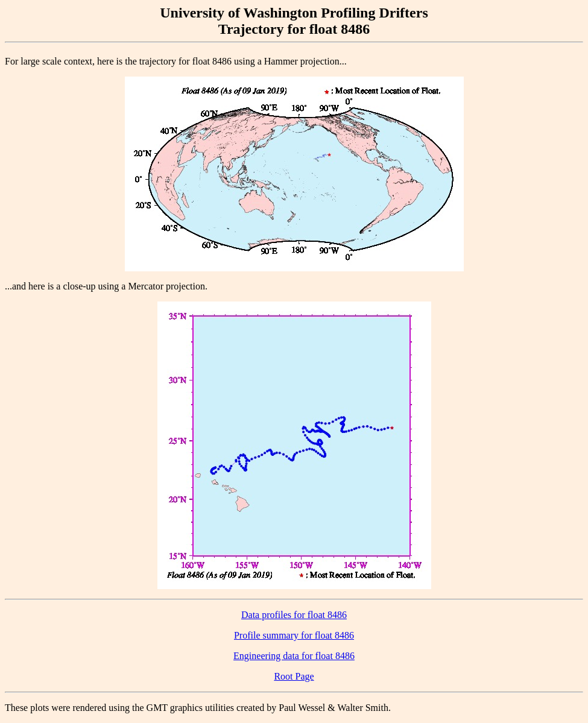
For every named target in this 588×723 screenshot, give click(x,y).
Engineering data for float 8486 (294, 656)
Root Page (294, 676)
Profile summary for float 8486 (294, 635)
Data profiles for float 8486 (294, 615)
